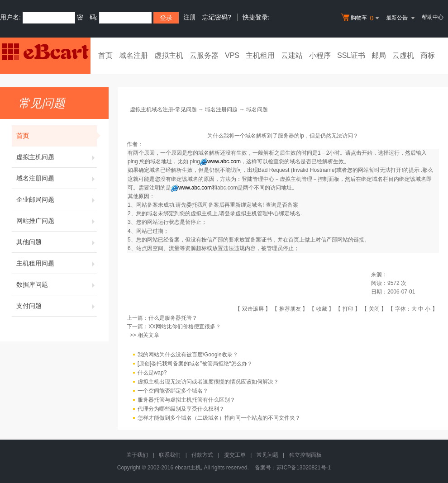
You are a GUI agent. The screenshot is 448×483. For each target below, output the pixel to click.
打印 (348, 309)
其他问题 (57, 242)
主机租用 (260, 55)
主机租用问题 (57, 263)
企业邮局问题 (57, 199)
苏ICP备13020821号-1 (304, 468)
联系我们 (170, 455)
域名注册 (133, 55)
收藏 (322, 309)
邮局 (379, 55)
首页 (105, 55)
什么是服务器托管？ (173, 318)
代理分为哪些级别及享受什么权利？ (181, 409)
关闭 (374, 309)
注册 (190, 17)
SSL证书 (351, 55)
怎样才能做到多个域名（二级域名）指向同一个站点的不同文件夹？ (219, 418)
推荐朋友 (290, 309)
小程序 (320, 55)
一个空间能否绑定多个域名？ (173, 391)
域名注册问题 (57, 178)
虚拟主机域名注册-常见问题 (163, 109)
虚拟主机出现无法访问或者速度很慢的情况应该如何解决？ (208, 382)
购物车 (361, 18)
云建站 (292, 55)
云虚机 (403, 55)
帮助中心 (433, 17)
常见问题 (267, 455)
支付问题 (57, 306)
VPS (232, 55)
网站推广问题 (57, 221)
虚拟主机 (169, 55)
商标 (428, 55)
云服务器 (204, 55)
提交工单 (235, 455)
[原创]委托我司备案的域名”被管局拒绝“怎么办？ (195, 364)
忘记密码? (217, 17)
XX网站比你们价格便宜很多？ (185, 327)
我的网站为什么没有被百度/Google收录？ (188, 355)
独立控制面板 (305, 455)
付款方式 (202, 455)
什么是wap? (152, 373)
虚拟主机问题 (57, 157)
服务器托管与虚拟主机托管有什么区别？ (186, 400)
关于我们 (137, 455)
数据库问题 (57, 284)
